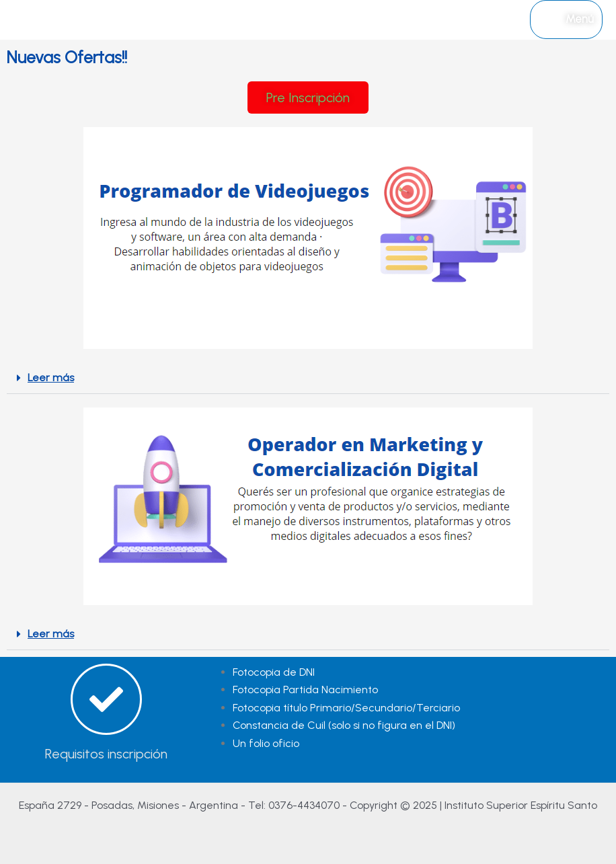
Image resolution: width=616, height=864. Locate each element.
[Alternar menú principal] (566, 19)
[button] (308, 378)
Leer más (51, 378)
